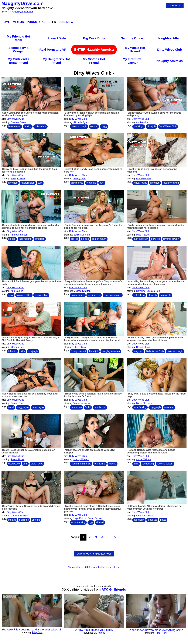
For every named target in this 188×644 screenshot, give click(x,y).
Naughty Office (132, 38)
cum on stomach (112, 295)
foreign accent (78, 351)
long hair (138, 351)
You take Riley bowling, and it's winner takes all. (32, 629)
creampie (91, 183)
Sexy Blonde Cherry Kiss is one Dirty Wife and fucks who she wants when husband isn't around (92, 339)
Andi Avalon (142, 122)
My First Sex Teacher (132, 61)
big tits (74, 239)
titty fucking (148, 464)
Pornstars (36, 22)
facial (11, 407)
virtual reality (140, 183)
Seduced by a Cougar (18, 49)
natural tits (165, 295)
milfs (22, 351)
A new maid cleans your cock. (94, 630)
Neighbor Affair (170, 38)
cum (40, 183)
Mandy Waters (81, 459)
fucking (28, 126)
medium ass (94, 295)
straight (36, 520)
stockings (139, 126)
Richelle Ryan (81, 122)
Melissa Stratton (82, 291)
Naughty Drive (75, 567)
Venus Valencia (82, 403)
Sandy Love (80, 179)
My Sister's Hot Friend (94, 61)
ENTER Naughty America (94, 49)
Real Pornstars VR (53, 49)
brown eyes (14, 126)
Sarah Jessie (95, 518)
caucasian (76, 407)
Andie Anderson (19, 235)
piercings (24, 520)
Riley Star (37, 632)
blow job (151, 126)
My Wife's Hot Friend (135, 49)
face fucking (25, 239)
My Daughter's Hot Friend (56, 61)
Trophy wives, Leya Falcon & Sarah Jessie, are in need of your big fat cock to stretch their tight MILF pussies (93, 509)
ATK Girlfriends (114, 589)
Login (117, 567)
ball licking (139, 295)
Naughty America (111, 351)
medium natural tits (81, 464)
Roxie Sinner (18, 459)
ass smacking (78, 522)
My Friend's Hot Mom (18, 38)
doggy (104, 126)
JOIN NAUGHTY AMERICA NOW (94, 554)
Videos (19, 22)
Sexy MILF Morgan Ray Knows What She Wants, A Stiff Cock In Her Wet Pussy (30, 339)
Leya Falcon (80, 518)
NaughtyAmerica (24, 12)
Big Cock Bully (94, 38)
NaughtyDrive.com (23, 3)
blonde (12, 239)
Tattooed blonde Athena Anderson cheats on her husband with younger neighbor (155, 507)
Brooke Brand (143, 179)
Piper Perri (161, 633)
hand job (13, 183)
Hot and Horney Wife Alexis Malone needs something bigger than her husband (151, 451)
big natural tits (24, 295)
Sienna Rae (17, 403)
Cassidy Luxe (143, 347)
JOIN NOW (175, 6)
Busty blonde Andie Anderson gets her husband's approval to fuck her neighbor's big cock (30, 227)
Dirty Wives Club (170, 49)
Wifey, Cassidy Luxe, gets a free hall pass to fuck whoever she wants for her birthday (155, 339)
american (40, 239)
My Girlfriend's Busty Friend (18, 61)
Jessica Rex (153, 291)
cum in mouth (99, 239)
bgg (91, 522)
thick (136, 464)
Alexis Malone (143, 459)
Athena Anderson (145, 516)
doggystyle (23, 407)
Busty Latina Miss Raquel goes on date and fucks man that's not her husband (155, 227)
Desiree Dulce (18, 122)
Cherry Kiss (80, 347)
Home (6, 22)
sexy (11, 295)
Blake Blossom (144, 403)
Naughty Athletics (170, 61)
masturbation (28, 183)
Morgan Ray (17, 347)
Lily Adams (99, 633)
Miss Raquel (143, 235)
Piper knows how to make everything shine (156, 630)
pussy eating (41, 295)
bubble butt (40, 126)
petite (163, 520)
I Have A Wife (56, 38)
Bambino (141, 291)
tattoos (94, 126)
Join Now (66, 22)
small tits (152, 520)
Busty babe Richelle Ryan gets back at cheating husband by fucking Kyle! (92, 114)
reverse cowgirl (79, 126)
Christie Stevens (19, 516)
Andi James (17, 291)
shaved (100, 522)
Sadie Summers (82, 235)
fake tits (12, 351)
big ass (85, 239)
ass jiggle (33, 351)
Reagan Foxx (18, 179)
